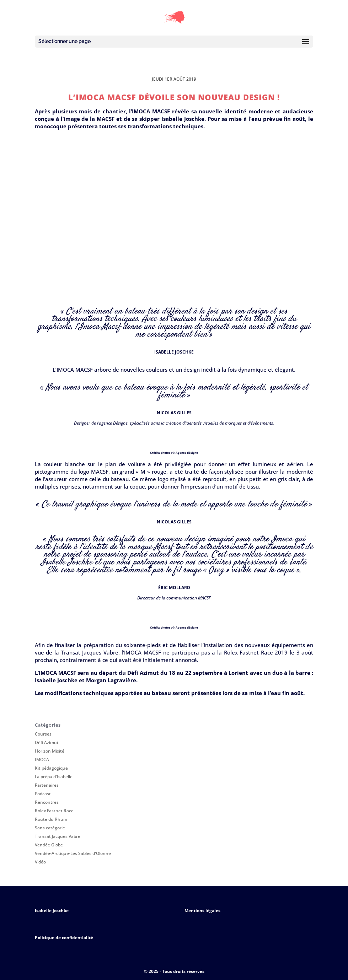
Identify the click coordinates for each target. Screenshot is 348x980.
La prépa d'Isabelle (54, 777)
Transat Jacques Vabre (58, 836)
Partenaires (47, 785)
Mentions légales (202, 911)
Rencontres (47, 802)
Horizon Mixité (50, 751)
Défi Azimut (47, 742)
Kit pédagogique (51, 768)
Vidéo (40, 862)
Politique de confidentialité (64, 938)
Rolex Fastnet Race (54, 811)
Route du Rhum (51, 819)
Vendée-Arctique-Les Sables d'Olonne (73, 853)
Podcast (43, 794)
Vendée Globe (49, 845)
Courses (43, 734)
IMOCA (42, 760)
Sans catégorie (50, 828)
